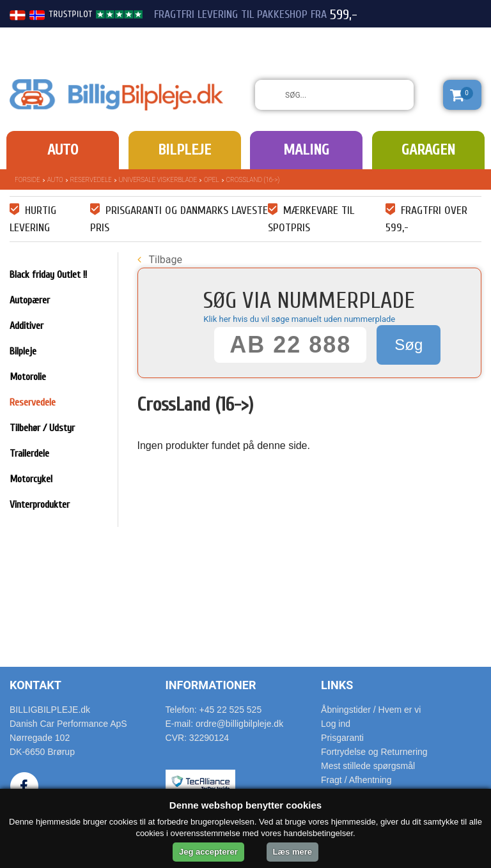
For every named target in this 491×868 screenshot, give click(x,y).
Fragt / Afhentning (356, 780)
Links (337, 685)
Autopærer (30, 300)
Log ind (336, 724)
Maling (306, 150)
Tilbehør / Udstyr (42, 428)
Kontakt (35, 685)
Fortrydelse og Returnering (374, 752)
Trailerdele (29, 453)
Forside (27, 180)
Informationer (211, 685)
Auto (63, 150)
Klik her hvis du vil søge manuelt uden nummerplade (299, 319)
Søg (409, 345)
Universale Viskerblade (158, 180)
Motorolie (28, 377)
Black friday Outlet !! (48, 275)
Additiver (27, 326)
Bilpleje (184, 150)
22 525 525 (410, 37)
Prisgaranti (342, 738)
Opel (212, 180)
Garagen (428, 150)
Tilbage (160, 260)
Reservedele (91, 180)
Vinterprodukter (40, 505)
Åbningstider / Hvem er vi (371, 710)
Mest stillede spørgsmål (368, 766)
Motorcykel (31, 479)
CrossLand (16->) (253, 180)
